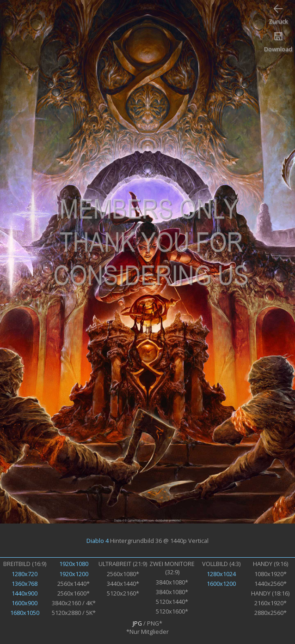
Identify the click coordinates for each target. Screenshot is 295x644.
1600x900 (25, 603)
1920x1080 (74, 564)
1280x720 (25, 574)
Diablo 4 (98, 541)
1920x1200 (74, 574)
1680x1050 (25, 613)
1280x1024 (221, 574)
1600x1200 (221, 584)
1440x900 (25, 593)
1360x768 (25, 584)
